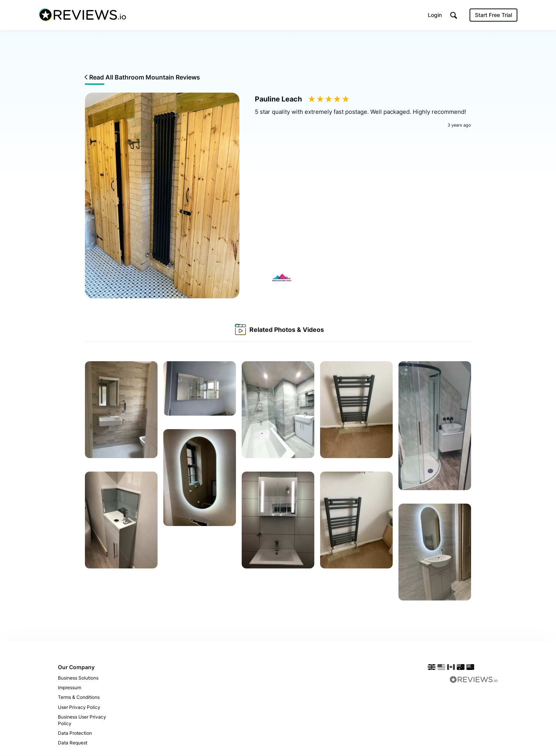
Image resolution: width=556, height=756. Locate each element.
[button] (454, 16)
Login (435, 15)
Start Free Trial (493, 15)
